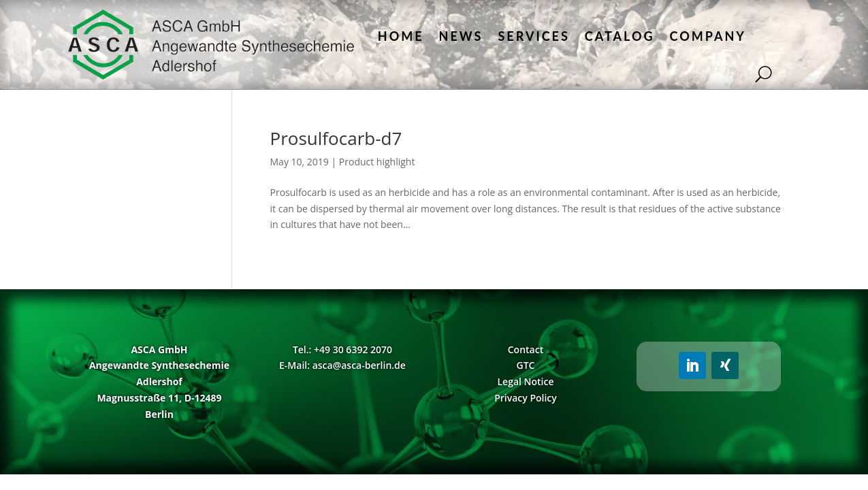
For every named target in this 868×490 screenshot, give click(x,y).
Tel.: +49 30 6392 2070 (342, 349)
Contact (526, 349)
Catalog (620, 36)
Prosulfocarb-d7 (336, 138)
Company (708, 36)
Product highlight (377, 162)
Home (401, 36)
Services (533, 36)
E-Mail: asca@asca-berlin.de (342, 365)
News (461, 36)
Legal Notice (525, 381)
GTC (526, 365)
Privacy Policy (526, 398)
